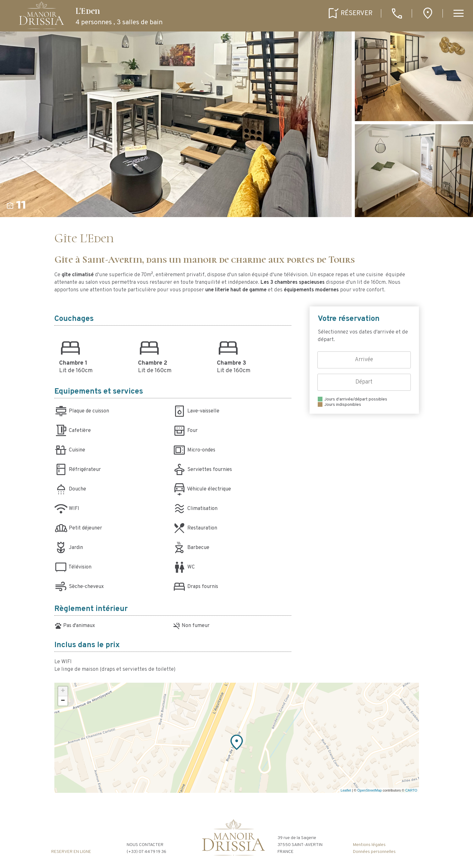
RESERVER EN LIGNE (71, 852)
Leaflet (346, 790)
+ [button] (63, 691)
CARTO (411, 790)
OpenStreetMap (370, 790)
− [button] (63, 701)
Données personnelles (374, 852)
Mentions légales (369, 845)
